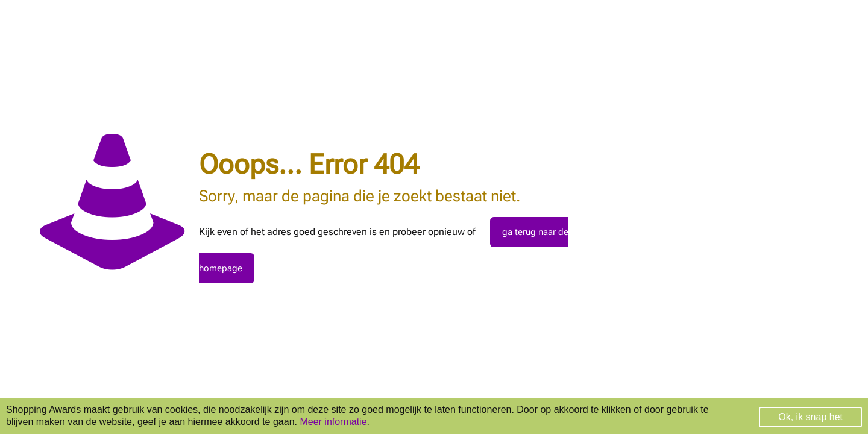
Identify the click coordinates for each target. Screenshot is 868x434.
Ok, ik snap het (810, 417)
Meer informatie (333, 422)
